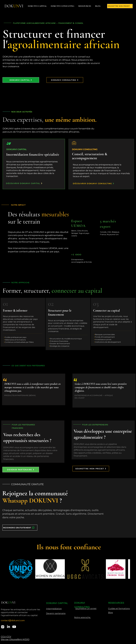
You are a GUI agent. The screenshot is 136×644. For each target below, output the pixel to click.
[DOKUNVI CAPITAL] (21, 80)
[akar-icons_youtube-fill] (14, 627)
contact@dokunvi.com (13, 621)
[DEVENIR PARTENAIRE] (21, 470)
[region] (83, 231)
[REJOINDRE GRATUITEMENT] (20, 528)
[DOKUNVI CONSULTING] (65, 80)
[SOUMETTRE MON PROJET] (120, 6)
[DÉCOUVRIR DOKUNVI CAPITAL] (24, 183)
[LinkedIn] (8, 627)
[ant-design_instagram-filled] (3, 627)
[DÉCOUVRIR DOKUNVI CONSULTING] (94, 183)
